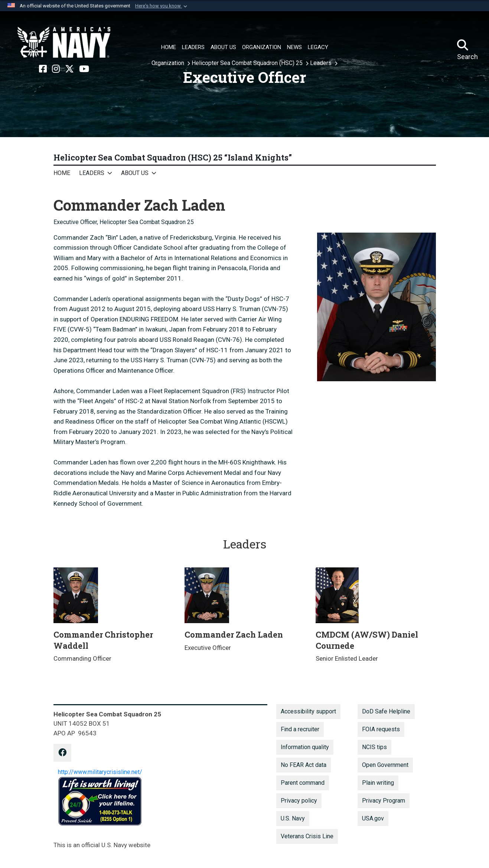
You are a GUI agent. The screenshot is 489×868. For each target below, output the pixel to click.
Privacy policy (299, 801)
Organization (169, 63)
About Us (135, 173)
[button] (162, 6)
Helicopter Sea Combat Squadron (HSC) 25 (248, 63)
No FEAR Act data (304, 765)
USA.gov (373, 818)
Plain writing (378, 783)
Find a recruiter (300, 729)
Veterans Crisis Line (307, 836)
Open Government (385, 765)
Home (62, 173)
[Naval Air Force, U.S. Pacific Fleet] (64, 42)
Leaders (322, 63)
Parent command (303, 783)
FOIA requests (381, 729)
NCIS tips (374, 747)
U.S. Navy (293, 818)
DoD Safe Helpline (386, 711)
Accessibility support (308, 711)
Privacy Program (384, 801)
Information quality (305, 747)
